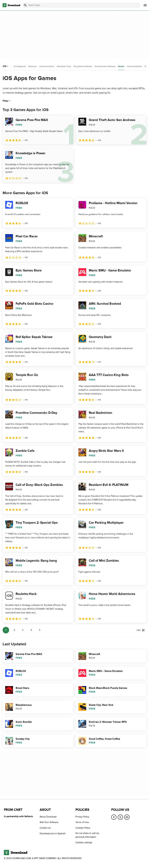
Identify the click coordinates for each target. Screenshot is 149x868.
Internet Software (134, 66)
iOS (6, 66)
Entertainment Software (105, 66)
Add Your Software (49, 822)
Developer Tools (64, 66)
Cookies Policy (83, 828)
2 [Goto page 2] (14, 630)
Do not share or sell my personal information (87, 835)
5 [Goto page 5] (40, 630)
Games (121, 66)
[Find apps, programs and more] (81, 5)
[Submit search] (25, 5)
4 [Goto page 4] (31, 630)
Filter (7, 101)
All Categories (20, 66)
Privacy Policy (82, 817)
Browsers (33, 66)
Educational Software (83, 66)
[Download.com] (11, 5)
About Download (48, 817)
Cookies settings (84, 842)
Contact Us (45, 828)
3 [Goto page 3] (23, 630)
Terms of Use (82, 822)
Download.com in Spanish (53, 834)
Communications (47, 66)
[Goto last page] (140, 630)
